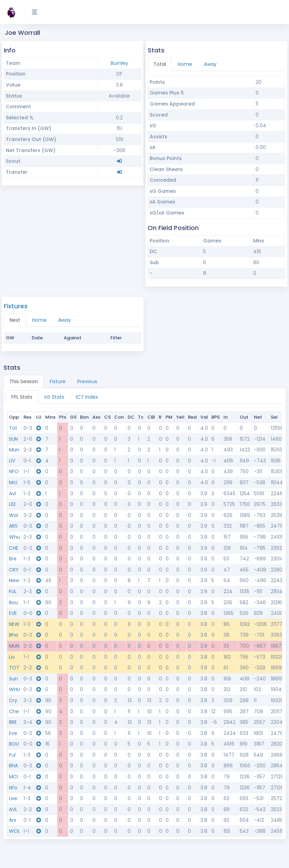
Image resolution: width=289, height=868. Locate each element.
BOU (14, 744)
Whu (14, 537)
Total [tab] (160, 64)
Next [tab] (15, 320)
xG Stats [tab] (54, 397)
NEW (14, 624)
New (14, 580)
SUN (13, 439)
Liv (12, 657)
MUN (14, 646)
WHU (14, 689)
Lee (13, 798)
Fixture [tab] (58, 381)
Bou (13, 602)
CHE (14, 548)
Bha (13, 635)
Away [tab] (210, 64)
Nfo (13, 788)
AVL (13, 809)
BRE (13, 722)
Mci (13, 482)
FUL (13, 591)
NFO (14, 471)
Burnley (119, 63)
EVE (13, 613)
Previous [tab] (87, 381)
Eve (13, 733)
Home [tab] (185, 64)
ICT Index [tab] (87, 397)
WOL (14, 831)
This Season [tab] (24, 381)
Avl (12, 493)
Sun (13, 679)
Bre (13, 559)
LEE (12, 504)
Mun (14, 450)
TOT (14, 668)
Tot (13, 428)
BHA (13, 766)
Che (14, 711)
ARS (13, 526)
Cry (13, 700)
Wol (13, 515)
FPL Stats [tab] (22, 397)
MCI (13, 777)
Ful (12, 755)
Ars (13, 820)
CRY (14, 570)
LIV (12, 461)
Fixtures (16, 306)
